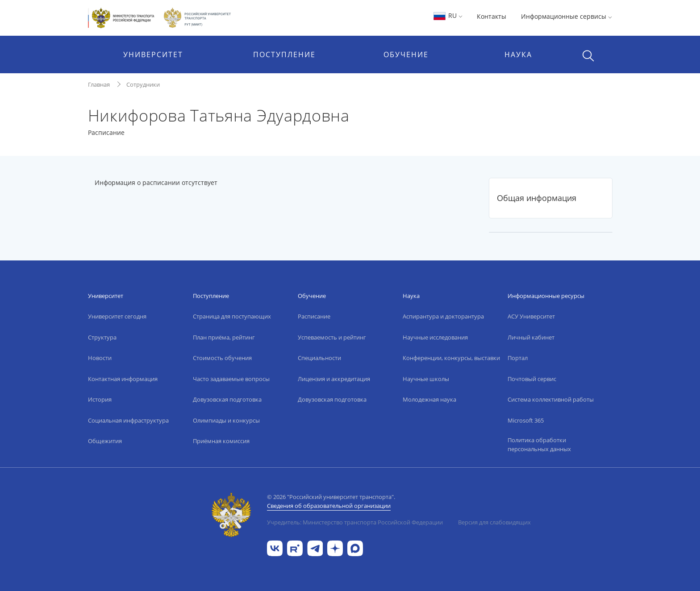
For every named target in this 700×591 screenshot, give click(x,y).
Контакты (492, 16)
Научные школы (426, 379)
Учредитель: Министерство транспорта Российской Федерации (355, 522)
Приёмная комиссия (221, 441)
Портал (518, 358)
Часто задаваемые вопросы (231, 379)
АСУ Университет (531, 316)
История (100, 399)
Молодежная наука (429, 399)
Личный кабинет (531, 337)
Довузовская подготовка (227, 399)
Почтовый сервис (532, 379)
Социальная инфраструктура (128, 420)
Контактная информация (123, 379)
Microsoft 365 (526, 420)
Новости (100, 358)
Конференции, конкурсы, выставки (451, 358)
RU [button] (448, 15)
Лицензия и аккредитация (334, 379)
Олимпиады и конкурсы (226, 420)
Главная (99, 84)
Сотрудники (143, 84)
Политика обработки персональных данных (539, 444)
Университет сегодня (117, 316)
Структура (102, 337)
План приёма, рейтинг (224, 337)
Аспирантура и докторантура (443, 316)
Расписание (314, 316)
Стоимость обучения (222, 358)
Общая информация (537, 198)
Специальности (319, 358)
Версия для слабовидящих (494, 522)
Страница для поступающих (232, 316)
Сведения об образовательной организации (329, 506)
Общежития (105, 441)
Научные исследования (435, 337)
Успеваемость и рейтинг (332, 337)
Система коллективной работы (551, 399)
